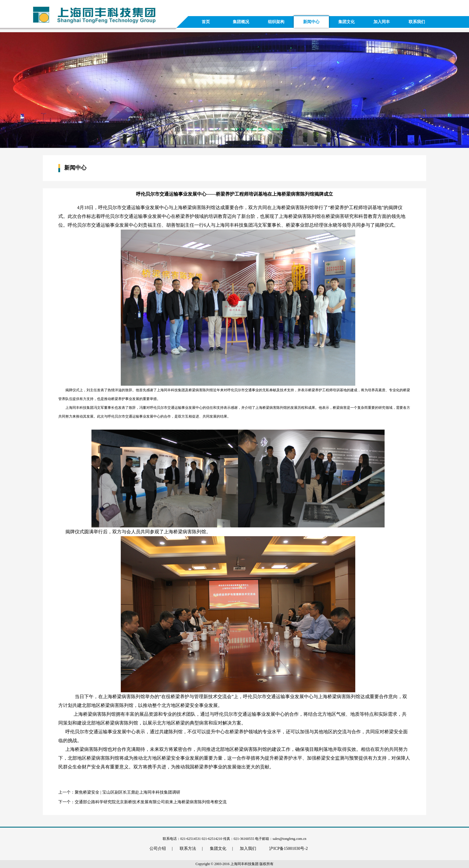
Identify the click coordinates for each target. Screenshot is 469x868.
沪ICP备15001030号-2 (288, 849)
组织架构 (276, 22)
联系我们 (417, 22)
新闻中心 (311, 22)
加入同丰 (382, 22)
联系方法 (191, 849)
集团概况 (241, 22)
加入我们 (248, 849)
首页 (206, 22)
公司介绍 (161, 849)
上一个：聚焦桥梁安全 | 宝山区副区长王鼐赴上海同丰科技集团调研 (119, 792)
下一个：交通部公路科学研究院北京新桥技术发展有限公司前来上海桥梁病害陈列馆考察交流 (142, 802)
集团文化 (346, 22)
